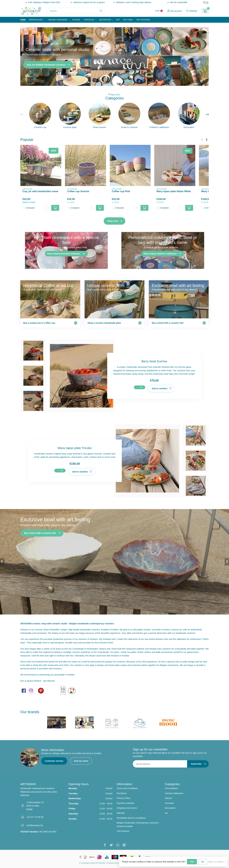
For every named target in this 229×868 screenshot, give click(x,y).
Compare (30, 208)
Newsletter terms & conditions (131, 818)
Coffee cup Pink (121, 191)
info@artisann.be (35, 825)
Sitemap (121, 813)
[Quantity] (48, 208)
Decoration (105, 20)
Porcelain (89, 20)
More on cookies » (217, 862)
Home (23, 20)
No (203, 862)
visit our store (81, 761)
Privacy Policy (123, 798)
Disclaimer (122, 793)
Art (118, 20)
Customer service (54, 761)
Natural (76, 20)
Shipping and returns (127, 808)
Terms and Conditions (127, 788)
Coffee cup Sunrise (78, 191)
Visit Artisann (143, 20)
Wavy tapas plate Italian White (174, 191)
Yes (192, 862)
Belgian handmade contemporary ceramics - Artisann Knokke (138, 824)
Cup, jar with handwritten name (40, 191)
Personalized (36, 20)
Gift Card (128, 20)
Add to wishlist (162, 389)
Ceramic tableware (57, 20)
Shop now (115, 221)
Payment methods (126, 803)
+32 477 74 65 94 (35, 817)
